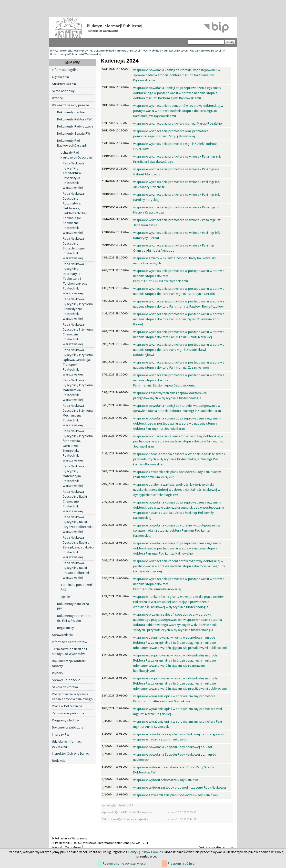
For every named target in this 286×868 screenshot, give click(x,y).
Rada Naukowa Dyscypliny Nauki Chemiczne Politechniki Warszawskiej (75, 502)
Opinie (65, 597)
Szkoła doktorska (65, 687)
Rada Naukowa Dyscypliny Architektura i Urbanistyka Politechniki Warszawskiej (73, 176)
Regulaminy (66, 628)
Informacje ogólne (65, 70)
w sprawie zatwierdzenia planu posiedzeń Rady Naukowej (175, 795)
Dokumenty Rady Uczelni (75, 127)
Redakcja (59, 761)
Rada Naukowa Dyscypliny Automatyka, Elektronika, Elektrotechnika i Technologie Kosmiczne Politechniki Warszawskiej (75, 213)
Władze (57, 98)
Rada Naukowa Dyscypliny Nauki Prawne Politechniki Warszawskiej (77, 570)
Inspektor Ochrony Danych (71, 754)
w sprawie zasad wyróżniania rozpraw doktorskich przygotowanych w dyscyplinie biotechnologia (170, 396)
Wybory (58, 673)
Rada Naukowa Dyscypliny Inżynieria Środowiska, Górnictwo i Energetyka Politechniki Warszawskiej (78, 446)
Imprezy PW (61, 735)
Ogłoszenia (60, 77)
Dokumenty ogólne (71, 112)
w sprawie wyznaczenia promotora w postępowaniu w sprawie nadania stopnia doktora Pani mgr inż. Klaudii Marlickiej (179, 335)
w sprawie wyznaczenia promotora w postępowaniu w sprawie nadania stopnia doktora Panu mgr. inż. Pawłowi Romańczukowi (179, 304)
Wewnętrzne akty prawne (76, 51)
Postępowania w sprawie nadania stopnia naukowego (72, 697)
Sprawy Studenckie (66, 680)
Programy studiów (65, 720)
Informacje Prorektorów (70, 642)
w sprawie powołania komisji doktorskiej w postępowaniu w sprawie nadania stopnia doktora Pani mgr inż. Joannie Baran (177, 408)
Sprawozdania (62, 635)
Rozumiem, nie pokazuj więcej (125, 864)
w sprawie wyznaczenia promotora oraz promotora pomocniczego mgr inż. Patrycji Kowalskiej (171, 134)
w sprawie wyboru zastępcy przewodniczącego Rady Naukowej (180, 788)
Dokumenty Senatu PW (74, 134)
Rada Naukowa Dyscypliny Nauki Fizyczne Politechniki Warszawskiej (78, 525)
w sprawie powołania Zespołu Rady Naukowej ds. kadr (173, 747)
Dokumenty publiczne (68, 728)
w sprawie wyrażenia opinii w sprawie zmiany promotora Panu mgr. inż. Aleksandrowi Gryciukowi (174, 699)
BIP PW (54, 51)
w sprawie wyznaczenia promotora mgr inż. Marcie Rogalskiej (178, 124)
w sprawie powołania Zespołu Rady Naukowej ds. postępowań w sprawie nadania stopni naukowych (179, 737)
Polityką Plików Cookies (146, 852)
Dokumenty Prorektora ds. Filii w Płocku (74, 618)
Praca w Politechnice (67, 706)
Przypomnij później (181, 864)
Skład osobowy (63, 91)
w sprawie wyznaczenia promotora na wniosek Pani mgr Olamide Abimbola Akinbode (174, 248)
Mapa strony (73, 847)
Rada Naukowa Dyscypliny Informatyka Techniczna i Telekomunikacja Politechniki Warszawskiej (75, 279)
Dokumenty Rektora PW (74, 119)
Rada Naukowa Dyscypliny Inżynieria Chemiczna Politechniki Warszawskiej (78, 334)
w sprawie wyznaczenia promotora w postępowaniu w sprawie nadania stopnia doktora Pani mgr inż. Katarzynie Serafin (179, 291)
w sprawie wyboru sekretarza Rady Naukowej (166, 780)
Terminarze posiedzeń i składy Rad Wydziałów (69, 652)
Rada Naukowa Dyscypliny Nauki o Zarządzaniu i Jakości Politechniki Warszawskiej (78, 547)
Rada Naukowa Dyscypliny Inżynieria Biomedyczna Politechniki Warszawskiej (78, 309)
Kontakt (57, 847)
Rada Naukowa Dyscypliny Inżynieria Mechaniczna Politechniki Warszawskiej (78, 416)
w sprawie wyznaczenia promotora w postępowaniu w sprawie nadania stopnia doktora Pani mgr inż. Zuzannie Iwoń (179, 365)
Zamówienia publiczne (68, 713)
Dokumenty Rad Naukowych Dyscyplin (118, 51)
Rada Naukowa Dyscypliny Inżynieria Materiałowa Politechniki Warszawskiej (78, 390)
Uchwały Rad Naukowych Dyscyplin (167, 51)
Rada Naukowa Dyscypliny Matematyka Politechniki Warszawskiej (73, 476)
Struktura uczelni (64, 84)
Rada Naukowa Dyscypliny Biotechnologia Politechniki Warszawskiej (74, 248)
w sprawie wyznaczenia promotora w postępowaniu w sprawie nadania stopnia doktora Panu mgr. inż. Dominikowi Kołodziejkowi (179, 350)
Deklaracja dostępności (217, 847)
